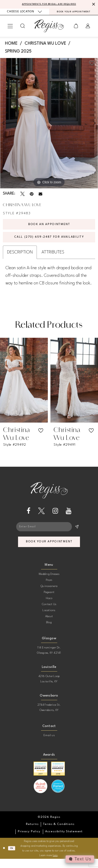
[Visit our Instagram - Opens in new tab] (55, 517)
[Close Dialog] (5, 857)
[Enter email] (49, 533)
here (55, 865)
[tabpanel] (49, 125)
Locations (49, 620)
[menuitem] (25, 13)
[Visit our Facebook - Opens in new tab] (28, 517)
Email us (49, 745)
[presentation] (24, 386)
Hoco (49, 608)
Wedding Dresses (49, 583)
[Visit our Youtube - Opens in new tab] (69, 517)
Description (20, 258)
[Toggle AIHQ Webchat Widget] (79, 859)
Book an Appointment (49, 227)
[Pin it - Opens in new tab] (32, 196)
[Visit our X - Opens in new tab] (41, 517)
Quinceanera (49, 596)
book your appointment (50, 550)
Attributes (53, 258)
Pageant (49, 602)
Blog (49, 632)
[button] (10, 28)
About (49, 626)
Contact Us (49, 614)
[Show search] (23, 28)
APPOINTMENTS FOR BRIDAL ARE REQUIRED (49, 4)
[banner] (49, 28)
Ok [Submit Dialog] (13, 857)
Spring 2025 (18, 53)
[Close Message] (93, 4)
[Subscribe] (77, 533)
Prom (49, 589)
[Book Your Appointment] (74, 13)
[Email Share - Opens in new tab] (41, 196)
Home (11, 45)
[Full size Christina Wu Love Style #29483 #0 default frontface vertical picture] (49, 125)
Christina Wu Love (45, 45)
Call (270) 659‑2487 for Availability (49, 242)
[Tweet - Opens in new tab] (22, 196)
